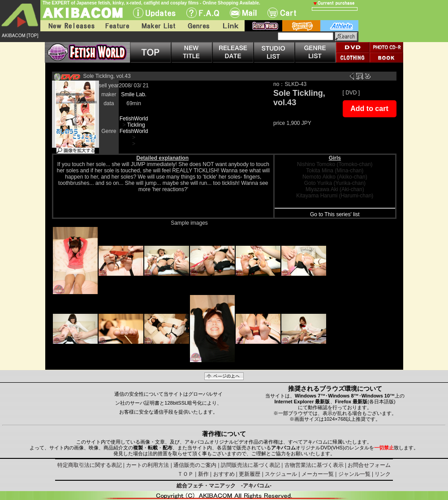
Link (230, 26)
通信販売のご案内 (195, 465)
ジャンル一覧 (354, 474)
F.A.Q (203, 13)
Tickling (136, 125)
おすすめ (224, 474)
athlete (339, 26)
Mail (243, 13)
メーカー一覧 (318, 474)
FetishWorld (134, 119)
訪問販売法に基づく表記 (250, 465)
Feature (117, 26)
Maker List (158, 26)
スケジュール (281, 474)
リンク (383, 474)
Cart (282, 13)
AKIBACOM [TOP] (20, 36)
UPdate (154, 13)
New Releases (69, 26)
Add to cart (369, 109)
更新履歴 (250, 474)
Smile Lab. (134, 94)
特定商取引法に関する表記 (90, 465)
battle (301, 26)
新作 (203, 474)
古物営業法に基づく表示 (314, 465)
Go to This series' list (335, 214)
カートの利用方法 (147, 465)
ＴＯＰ (185, 474)
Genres (198, 26)
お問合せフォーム (369, 465)
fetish (263, 26)
